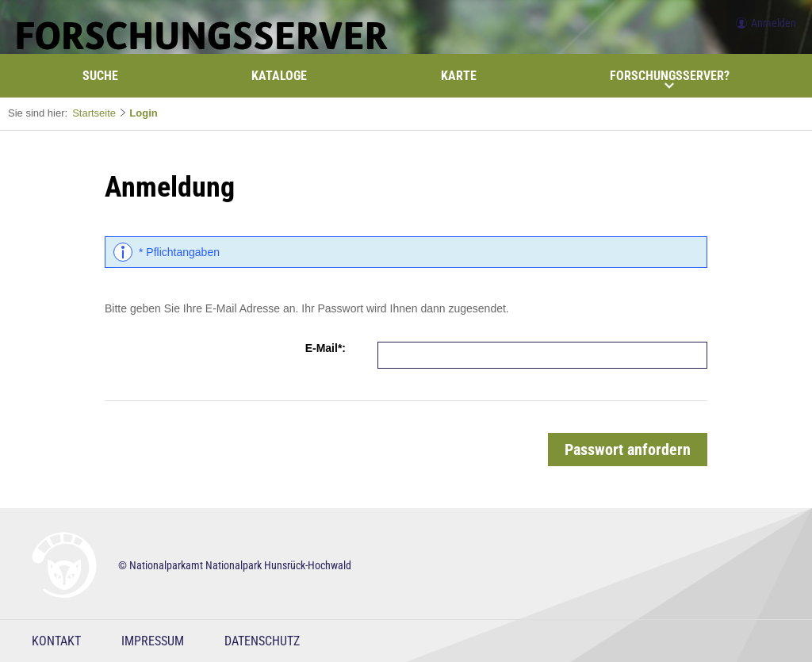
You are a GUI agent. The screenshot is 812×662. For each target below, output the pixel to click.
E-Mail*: (326, 348)
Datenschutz (262, 641)
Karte (459, 76)
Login (143, 113)
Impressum (153, 641)
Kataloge (279, 76)
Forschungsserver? (670, 79)
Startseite (94, 113)
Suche (100, 76)
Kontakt (56, 641)
